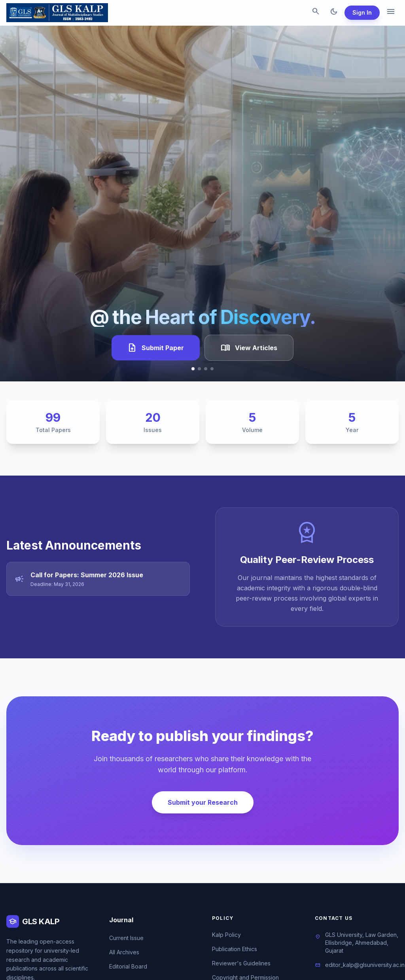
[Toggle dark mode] (334, 13)
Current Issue (126, 938)
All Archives (124, 952)
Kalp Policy (226, 935)
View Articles (249, 348)
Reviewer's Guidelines (241, 963)
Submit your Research (203, 802)
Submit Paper (156, 348)
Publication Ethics (235, 949)
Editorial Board (128, 966)
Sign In (362, 12)
